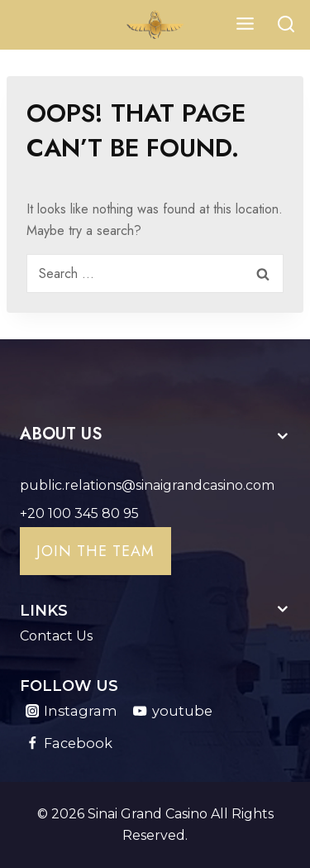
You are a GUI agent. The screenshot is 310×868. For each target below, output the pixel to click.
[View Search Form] (286, 25)
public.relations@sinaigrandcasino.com (147, 485)
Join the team (95, 551)
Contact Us (56, 636)
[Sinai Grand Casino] (155, 25)
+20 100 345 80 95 (79, 513)
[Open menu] (245, 24)
